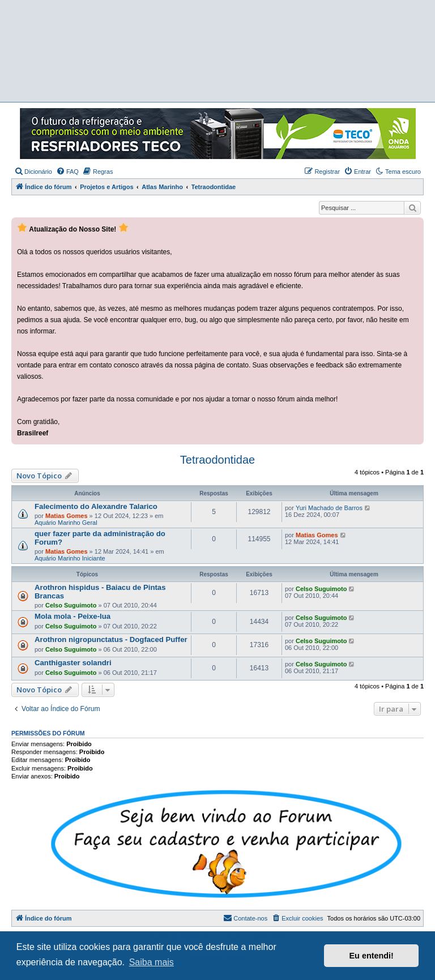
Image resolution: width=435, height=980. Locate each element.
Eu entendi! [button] (372, 956)
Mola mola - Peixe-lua (72, 616)
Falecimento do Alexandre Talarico (96, 506)
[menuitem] (33, 172)
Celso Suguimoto (71, 605)
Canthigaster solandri (73, 663)
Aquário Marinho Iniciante (70, 558)
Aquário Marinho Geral (66, 523)
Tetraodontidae (217, 460)
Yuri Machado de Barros (329, 508)
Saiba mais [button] (152, 962)
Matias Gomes (67, 516)
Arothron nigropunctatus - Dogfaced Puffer (111, 639)
